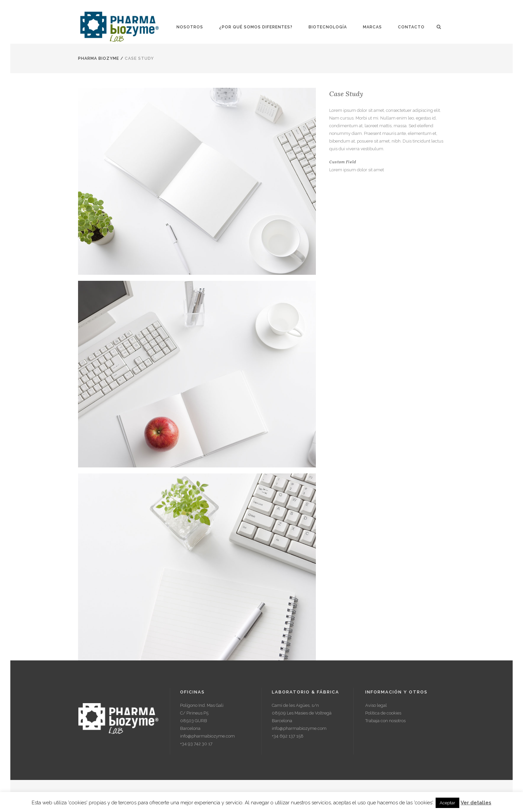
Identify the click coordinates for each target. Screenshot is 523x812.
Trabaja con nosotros (385, 721)
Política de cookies (383, 713)
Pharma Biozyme (99, 58)
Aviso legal (376, 705)
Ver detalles (476, 803)
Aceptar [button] (447, 803)
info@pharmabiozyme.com (207, 736)
